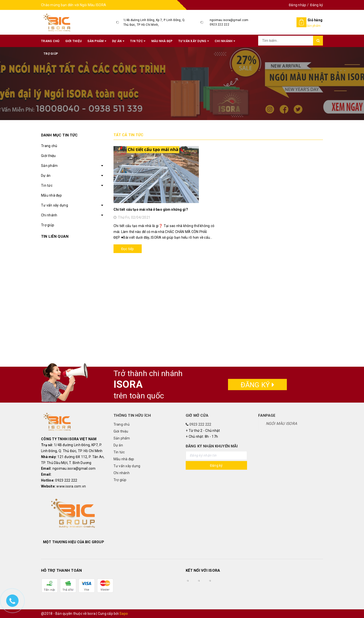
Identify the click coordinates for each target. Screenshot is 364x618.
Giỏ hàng (315, 20)
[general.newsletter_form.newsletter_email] (216, 455)
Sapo (124, 614)
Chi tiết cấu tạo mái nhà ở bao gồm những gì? (151, 209)
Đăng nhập (297, 5)
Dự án (118, 41)
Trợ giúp (51, 54)
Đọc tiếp (128, 249)
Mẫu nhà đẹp (162, 41)
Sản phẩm (97, 41)
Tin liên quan (55, 236)
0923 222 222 (219, 25)
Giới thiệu (74, 41)
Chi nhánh (225, 41)
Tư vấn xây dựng (194, 41)
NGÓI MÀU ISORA (282, 424)
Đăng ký (317, 5)
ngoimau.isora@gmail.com (229, 20)
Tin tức (138, 41)
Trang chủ (50, 41)
